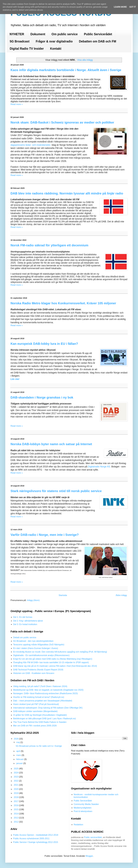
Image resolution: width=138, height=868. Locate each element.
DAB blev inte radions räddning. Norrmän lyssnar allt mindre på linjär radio (67, 193)
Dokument (38, 34)
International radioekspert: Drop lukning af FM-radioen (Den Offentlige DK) (48, 708)
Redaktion (78, 825)
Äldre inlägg (121, 595)
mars (19, 755)
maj (18, 742)
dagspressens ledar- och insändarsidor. (31, 145)
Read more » (17, 104)
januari (20, 763)
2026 (16, 739)
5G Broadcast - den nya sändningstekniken (33, 641)
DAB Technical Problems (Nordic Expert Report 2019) (38, 670)
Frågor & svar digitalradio (54, 41)
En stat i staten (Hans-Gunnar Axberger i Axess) (36, 648)
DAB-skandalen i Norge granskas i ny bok (42, 397)
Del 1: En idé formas (23, 617)
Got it (133, 7)
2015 (16, 809)
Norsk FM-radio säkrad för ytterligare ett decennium (49, 245)
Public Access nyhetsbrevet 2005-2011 (31, 839)
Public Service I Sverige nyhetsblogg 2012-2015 (36, 842)
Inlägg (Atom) (33, 600)
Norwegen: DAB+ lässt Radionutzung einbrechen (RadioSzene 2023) (45, 693)
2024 (16, 773)
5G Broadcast (20, 41)
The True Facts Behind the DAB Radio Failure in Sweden (40, 722)
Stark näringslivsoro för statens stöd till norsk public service (56, 491)
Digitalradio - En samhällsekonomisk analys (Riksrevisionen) (41, 655)
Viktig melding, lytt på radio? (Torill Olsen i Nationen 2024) (40, 686)
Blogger (89, 856)
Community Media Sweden (86, 804)
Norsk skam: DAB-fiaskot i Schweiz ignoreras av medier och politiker (62, 122)
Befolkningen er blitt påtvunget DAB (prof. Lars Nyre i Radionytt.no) (45, 719)
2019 (16, 793)
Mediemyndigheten (83, 808)
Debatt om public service (25, 637)
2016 (16, 805)
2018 (16, 797)
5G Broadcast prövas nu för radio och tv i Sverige (39, 746)
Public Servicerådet (98, 34)
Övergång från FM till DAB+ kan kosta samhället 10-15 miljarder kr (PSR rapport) (51, 662)
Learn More (120, 7)
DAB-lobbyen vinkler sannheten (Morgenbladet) (35, 711)
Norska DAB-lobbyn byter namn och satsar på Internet (51, 444)
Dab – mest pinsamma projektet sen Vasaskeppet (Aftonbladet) (43, 701)
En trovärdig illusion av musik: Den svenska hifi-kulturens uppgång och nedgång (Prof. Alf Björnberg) (60, 652)
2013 (16, 818)
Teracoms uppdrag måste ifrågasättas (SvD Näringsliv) (39, 645)
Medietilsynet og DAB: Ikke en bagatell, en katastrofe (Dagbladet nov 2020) (48, 690)
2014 (16, 814)
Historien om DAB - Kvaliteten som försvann (34, 673)
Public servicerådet (93, 837)
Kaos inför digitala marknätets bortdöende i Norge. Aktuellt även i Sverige (66, 70)
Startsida (63, 595)
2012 (16, 822)
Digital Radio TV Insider (27, 49)
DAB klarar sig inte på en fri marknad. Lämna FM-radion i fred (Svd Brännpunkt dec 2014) (55, 666)
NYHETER (17, 34)
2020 (16, 789)
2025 (16, 769)
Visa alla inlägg (85, 60)
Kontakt (56, 49)
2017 (16, 801)
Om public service (65, 34)
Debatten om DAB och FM (97, 41)
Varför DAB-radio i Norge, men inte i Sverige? (45, 535)
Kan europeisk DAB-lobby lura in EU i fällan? (44, 344)
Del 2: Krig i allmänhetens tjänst (28, 621)
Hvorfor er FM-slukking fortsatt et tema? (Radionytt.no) (39, 697)
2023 (16, 777)
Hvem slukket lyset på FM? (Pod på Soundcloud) (36, 704)
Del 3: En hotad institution (25, 624)
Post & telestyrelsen (83, 811)
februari (20, 759)
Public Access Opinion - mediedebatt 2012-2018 (36, 835)
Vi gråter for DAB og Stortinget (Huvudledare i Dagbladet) (40, 715)
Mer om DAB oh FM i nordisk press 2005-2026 (35, 726)
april (19, 751)
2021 (16, 785)
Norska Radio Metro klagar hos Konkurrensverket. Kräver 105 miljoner (63, 303)
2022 (16, 781)
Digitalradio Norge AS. (100, 467)
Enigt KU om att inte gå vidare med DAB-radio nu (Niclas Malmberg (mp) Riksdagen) (53, 659)
